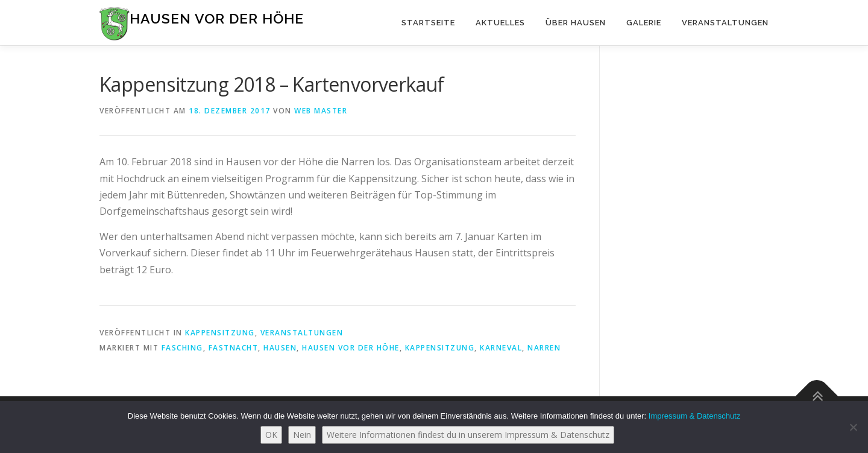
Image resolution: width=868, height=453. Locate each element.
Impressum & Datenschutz (694, 416)
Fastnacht (234, 348)
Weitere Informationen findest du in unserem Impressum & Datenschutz (468, 435)
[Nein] (853, 427)
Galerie (644, 23)
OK (271, 435)
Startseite (428, 23)
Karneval (501, 348)
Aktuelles (500, 23)
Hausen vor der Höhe (217, 18)
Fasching (182, 348)
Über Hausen (576, 23)
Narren (544, 348)
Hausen (280, 348)
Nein (302, 435)
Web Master (321, 111)
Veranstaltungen (725, 23)
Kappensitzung (220, 333)
